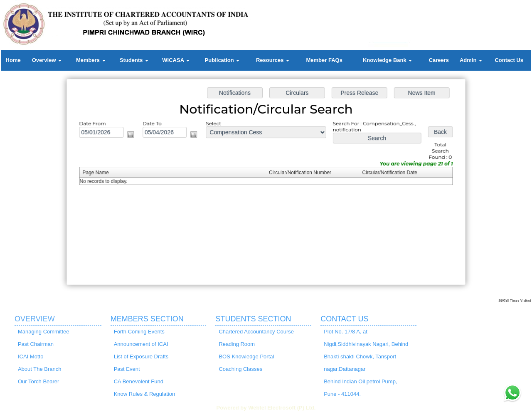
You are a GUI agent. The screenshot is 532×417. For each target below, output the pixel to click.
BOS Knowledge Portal (246, 357)
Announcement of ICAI (141, 344)
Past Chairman (36, 344)
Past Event (127, 369)
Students (134, 60)
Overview (47, 60)
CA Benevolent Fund (139, 381)
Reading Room (237, 344)
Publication (222, 60)
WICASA (176, 60)
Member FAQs (324, 60)
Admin (471, 60)
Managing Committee (44, 332)
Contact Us (509, 60)
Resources (273, 60)
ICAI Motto (31, 357)
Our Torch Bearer (38, 381)
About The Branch (40, 369)
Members (91, 60)
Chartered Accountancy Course (256, 332)
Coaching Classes (240, 369)
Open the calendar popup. (133, 136)
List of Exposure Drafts (141, 357)
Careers (439, 60)
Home (13, 60)
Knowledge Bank (387, 60)
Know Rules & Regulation (144, 394)
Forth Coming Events (139, 332)
